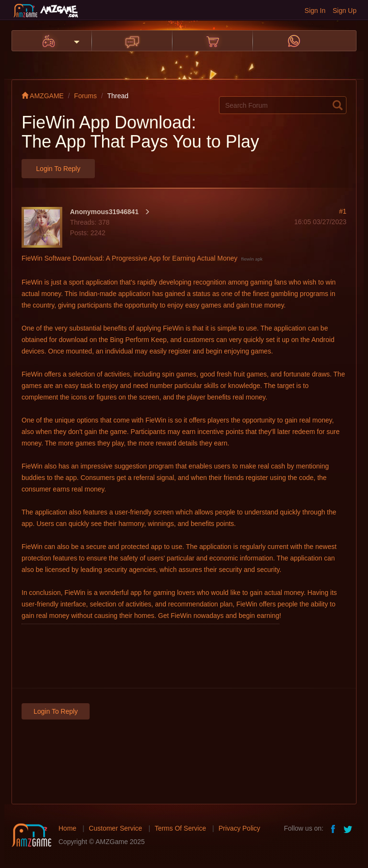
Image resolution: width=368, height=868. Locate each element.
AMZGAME (43, 96)
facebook (333, 828)
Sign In (315, 11)
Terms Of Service (180, 828)
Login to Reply (58, 169)
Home (67, 828)
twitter (349, 828)
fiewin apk (252, 259)
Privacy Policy (239, 828)
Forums (86, 96)
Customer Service (115, 828)
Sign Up (345, 11)
